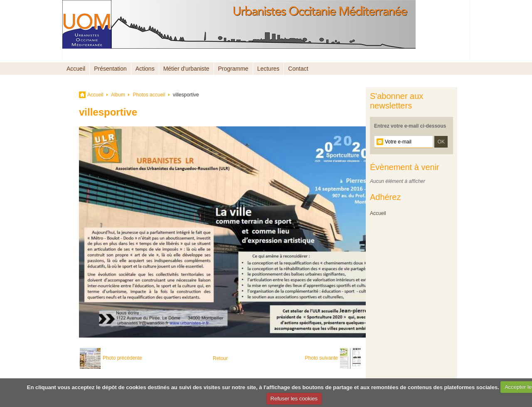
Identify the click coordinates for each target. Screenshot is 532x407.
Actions (145, 69)
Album (118, 95)
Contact (298, 69)
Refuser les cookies (294, 398)
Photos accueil (149, 95)
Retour (220, 358)
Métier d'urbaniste (186, 69)
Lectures (268, 69)
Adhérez (385, 197)
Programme (233, 69)
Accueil (76, 69)
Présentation (110, 69)
